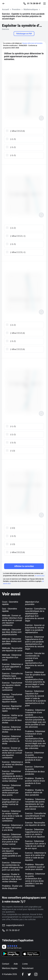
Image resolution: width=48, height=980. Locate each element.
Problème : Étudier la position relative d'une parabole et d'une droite (35, 782)
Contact (6, 964)
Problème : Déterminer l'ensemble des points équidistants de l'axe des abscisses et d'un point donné (35, 804)
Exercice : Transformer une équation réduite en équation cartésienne (12, 686)
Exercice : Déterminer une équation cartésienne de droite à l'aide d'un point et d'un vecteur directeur (12, 776)
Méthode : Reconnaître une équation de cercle (12, 649)
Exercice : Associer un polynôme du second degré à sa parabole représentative (35, 629)
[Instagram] (36, 974)
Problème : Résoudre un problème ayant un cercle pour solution (35, 867)
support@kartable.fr (15, 925)
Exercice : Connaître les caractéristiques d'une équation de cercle (35, 816)
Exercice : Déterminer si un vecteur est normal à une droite (12, 828)
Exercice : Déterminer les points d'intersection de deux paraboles (35, 770)
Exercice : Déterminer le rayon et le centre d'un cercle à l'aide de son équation (36, 856)
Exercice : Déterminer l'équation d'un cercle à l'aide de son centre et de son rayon (35, 845)
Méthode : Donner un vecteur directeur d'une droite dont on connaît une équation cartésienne (12, 620)
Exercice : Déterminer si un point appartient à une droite (12, 667)
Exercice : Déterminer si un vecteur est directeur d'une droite (12, 764)
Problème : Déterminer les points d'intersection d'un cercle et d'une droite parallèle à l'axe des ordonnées (35, 880)
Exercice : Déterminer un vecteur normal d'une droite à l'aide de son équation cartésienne (12, 816)
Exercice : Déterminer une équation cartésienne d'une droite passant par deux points (11, 790)
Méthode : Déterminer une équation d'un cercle (12, 657)
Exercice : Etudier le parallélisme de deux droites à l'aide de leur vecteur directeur (12, 878)
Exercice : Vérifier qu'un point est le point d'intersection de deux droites (12, 719)
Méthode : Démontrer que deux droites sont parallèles (12, 641)
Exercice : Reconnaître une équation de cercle (35, 824)
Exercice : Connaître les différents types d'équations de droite (12, 676)
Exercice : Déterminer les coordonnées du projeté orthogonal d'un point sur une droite (12, 866)
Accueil (5, 9)
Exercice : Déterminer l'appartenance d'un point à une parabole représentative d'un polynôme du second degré (34, 643)
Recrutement (28, 968)
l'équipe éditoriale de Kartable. (32, 43)
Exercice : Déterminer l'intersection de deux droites (12, 729)
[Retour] (5, 3)
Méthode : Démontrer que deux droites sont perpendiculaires (12, 632)
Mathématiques (31, 9)
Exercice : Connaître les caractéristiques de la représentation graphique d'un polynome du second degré (35, 615)
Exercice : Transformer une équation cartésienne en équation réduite (12, 698)
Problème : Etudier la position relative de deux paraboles (34, 792)
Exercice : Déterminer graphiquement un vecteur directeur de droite (11, 740)
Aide (16, 964)
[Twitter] (29, 974)
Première (16, 9)
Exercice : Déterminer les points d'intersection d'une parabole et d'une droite (34, 757)
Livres (25, 964)
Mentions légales (10, 968)
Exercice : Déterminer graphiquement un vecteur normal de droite (11, 803)
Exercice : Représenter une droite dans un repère (12, 709)
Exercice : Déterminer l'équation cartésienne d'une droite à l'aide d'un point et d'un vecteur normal (12, 839)
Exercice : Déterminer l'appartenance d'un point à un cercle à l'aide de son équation (35, 833)
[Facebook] (23, 974)
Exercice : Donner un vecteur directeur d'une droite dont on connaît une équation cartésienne (12, 753)
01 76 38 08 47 (34, 4)
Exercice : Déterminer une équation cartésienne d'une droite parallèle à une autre (11, 853)
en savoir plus (40, 576)
